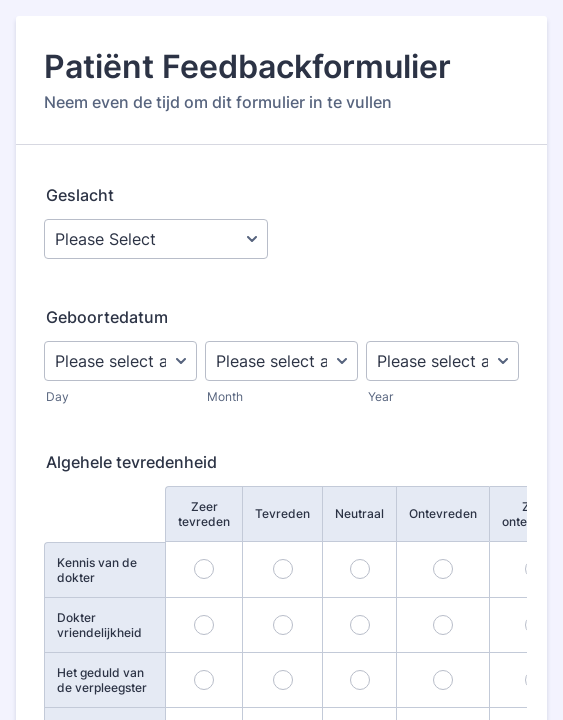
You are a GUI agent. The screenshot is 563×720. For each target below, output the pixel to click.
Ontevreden (443, 513)
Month (225, 396)
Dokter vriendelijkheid (99, 625)
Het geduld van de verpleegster (102, 680)
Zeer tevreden (204, 514)
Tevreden (282, 513)
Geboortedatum (107, 317)
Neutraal (359, 513)
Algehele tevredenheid (131, 462)
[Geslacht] (156, 239)
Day (57, 396)
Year (380, 396)
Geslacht (80, 195)
